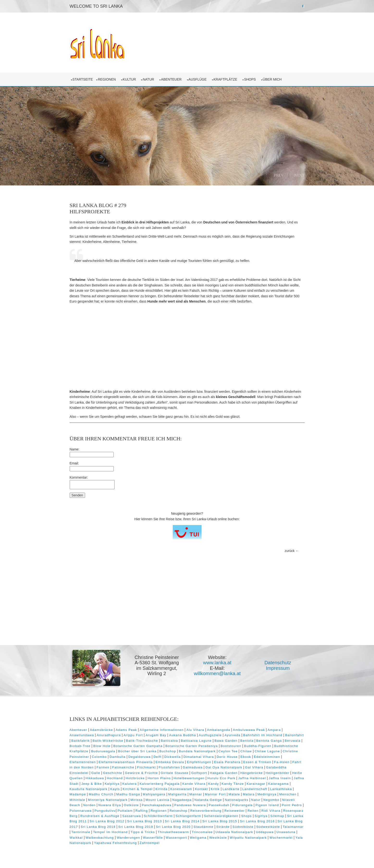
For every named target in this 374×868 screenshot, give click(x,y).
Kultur (130, 79)
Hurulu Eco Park (221, 778)
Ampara (274, 730)
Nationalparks (236, 800)
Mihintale (77, 800)
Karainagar (256, 784)
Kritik (215, 789)
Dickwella (172, 757)
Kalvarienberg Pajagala (160, 784)
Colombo (99, 757)
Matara (249, 794)
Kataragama (279, 784)
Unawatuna (286, 832)
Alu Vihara (195, 730)
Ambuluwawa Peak (249, 730)
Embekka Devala (170, 762)
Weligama (198, 838)
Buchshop (168, 751)
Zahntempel (150, 843)
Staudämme (203, 827)
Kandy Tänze (233, 784)
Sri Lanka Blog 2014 (182, 821)
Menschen (288, 794)
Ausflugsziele (210, 735)
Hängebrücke (251, 773)
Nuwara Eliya (110, 805)
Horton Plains (159, 778)
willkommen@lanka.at (217, 673)
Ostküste (131, 805)
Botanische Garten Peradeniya (191, 746)
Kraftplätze (226, 79)
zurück (290, 551)
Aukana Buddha (183, 735)
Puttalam (125, 811)
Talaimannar (293, 827)
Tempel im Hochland (110, 832)
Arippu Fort (133, 735)
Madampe (78, 794)
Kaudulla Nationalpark (89, 789)
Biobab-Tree (80, 746)
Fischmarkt (146, 767)
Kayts (115, 789)
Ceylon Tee (228, 751)
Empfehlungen (199, 762)
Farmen (103, 767)
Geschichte (113, 773)
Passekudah (219, 805)
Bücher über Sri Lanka (137, 751)
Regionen (108, 79)
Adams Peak (126, 730)
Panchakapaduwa (157, 805)
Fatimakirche (123, 767)
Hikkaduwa (95, 778)
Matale (234, 794)
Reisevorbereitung (206, 811)
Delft (158, 757)
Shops (251, 79)
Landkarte (231, 789)
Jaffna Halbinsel (252, 778)
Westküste (218, 838)
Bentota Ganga (269, 741)
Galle (96, 773)
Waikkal (76, 838)
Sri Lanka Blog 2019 (136, 827)
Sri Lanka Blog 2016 (257, 821)
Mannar (196, 794)
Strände (223, 827)
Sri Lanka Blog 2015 (220, 821)
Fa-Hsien (282, 762)
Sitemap (277, 816)
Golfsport (199, 773)
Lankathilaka (281, 789)
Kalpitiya (112, 784)
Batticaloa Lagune (196, 741)
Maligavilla (177, 794)
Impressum (278, 668)
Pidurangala (242, 805)
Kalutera (129, 784)
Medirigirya (267, 794)
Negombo (271, 800)
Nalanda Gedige (208, 800)
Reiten (253, 811)
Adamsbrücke (101, 730)
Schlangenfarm (188, 816)
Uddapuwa (265, 832)
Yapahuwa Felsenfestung (116, 843)
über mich (273, 79)
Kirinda (162, 789)
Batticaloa (169, 741)
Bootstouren (231, 746)
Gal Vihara (254, 767)
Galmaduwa (193, 767)
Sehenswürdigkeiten (221, 816)
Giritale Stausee (175, 773)
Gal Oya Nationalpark (224, 767)
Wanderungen (129, 838)
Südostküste (243, 827)
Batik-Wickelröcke (108, 741)
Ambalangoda (219, 730)
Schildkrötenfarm (158, 816)
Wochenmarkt (281, 838)
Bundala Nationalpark (197, 751)
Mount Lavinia (158, 800)
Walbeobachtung (100, 838)
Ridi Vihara (271, 811)
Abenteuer (172, 79)
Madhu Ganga (128, 794)
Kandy (214, 784)
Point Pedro (292, 805)
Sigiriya (261, 816)
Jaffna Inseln (280, 778)
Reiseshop (179, 811)
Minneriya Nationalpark (108, 800)
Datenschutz (278, 663)
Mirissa (137, 800)
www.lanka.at (217, 663)
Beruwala (293, 741)
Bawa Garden (226, 741)
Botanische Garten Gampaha (138, 746)
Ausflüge (199, 79)
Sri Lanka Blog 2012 (107, 821)
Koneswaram (181, 789)
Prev (279, 175)
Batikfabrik (81, 741)
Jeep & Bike (92, 784)
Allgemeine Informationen (162, 730)
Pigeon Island (267, 805)
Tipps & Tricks (143, 832)
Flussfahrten (169, 767)
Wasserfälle (153, 838)
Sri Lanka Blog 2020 (173, 827)
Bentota (247, 741)
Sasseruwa (132, 816)
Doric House (227, 757)
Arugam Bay (156, 735)
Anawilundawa (82, 735)
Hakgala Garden (224, 773)
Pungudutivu (105, 811)
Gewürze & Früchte (141, 773)
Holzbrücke (135, 778)
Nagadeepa (182, 800)
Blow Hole (102, 746)
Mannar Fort (215, 794)
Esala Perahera (227, 762)
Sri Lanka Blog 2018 (98, 827)
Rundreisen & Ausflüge (100, 816)
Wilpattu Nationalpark (248, 838)
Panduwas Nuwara (190, 805)
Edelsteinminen (267, 757)
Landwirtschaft (255, 789)
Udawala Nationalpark (234, 832)
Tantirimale (81, 832)
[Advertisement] (187, 347)
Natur (149, 79)
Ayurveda (232, 735)
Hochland (115, 778)
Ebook (246, 757)
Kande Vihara (194, 784)
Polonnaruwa (81, 811)
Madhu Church (101, 794)
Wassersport (176, 838)
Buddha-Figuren (258, 746)
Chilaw (246, 751)
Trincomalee (202, 832)
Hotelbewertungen (189, 778)
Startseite (83, 79)
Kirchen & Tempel (138, 789)
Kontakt (201, 789)
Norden (89, 805)
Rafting (142, 811)
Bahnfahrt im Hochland (263, 735)
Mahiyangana (154, 794)
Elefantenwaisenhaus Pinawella (126, 762)
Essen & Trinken (257, 762)
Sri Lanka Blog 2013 (144, 821)
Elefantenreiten (83, 762)
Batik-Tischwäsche (142, 741)
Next (299, 175)
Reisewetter (235, 811)
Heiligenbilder (278, 773)
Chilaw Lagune (267, 751)
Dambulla (118, 757)
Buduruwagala (103, 751)
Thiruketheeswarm (173, 832)
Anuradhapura (109, 735)
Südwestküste (268, 827)
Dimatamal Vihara (199, 757)
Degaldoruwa (139, 757)
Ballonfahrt (294, 735)
